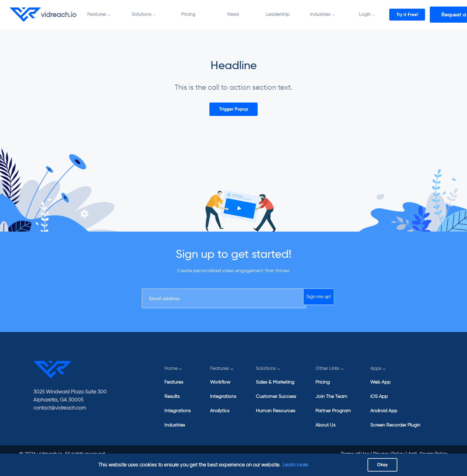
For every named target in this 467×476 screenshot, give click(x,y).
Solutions (141, 14)
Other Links (327, 372)
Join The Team (331, 400)
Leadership (278, 14)
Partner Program (333, 414)
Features (97, 14)
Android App (384, 414)
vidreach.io (43, 14)
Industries (320, 14)
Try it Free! (414, 14)
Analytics (220, 414)
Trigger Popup (234, 110)
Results (172, 400)
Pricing (188, 14)
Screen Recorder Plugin (395, 428)
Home (171, 372)
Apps (376, 372)
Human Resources (275, 414)
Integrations (178, 414)
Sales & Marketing (275, 386)
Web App (380, 386)
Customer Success (276, 400)
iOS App (379, 400)
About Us (325, 428)
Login (365, 14)
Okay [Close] (382, 463)
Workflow (220, 386)
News (233, 14)
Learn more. (296, 463)
